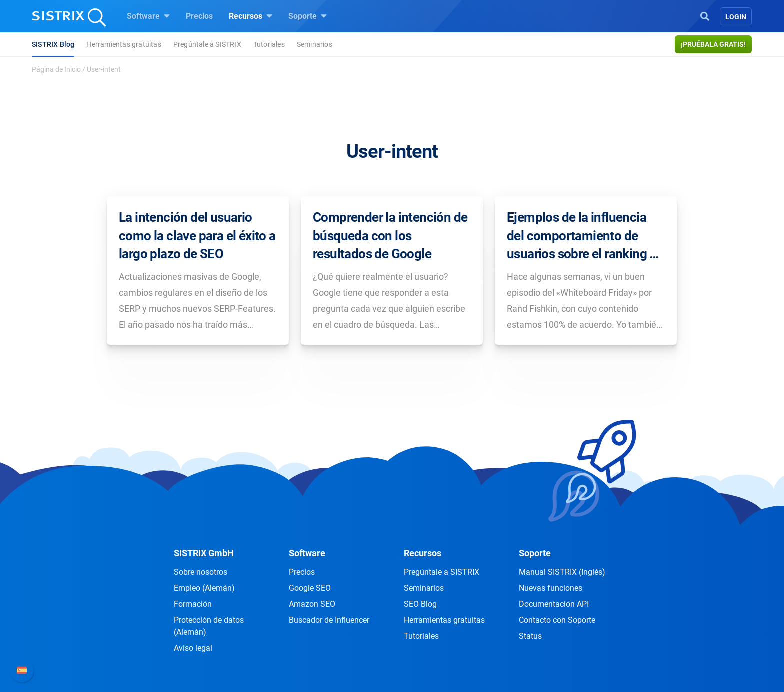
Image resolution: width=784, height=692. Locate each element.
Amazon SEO (312, 604)
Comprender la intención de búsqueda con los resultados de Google (390, 236)
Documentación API (554, 604)
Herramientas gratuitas (124, 44)
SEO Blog (420, 604)
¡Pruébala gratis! (713, 44)
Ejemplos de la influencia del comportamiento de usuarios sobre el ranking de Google (585, 236)
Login (736, 17)
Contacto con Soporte (557, 620)
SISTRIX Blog (53, 44)
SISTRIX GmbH (204, 553)
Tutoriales (269, 44)
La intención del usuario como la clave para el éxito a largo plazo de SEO (197, 236)
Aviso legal (193, 648)
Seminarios (315, 44)
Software (148, 16)
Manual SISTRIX (562, 572)
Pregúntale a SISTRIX (207, 44)
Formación (193, 604)
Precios (199, 16)
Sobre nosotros (201, 572)
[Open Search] (705, 15)
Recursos (251, 16)
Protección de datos (209, 626)
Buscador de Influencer (329, 620)
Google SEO (310, 588)
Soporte (308, 16)
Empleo (204, 588)
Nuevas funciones (551, 588)
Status (530, 636)
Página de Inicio (56, 69)
